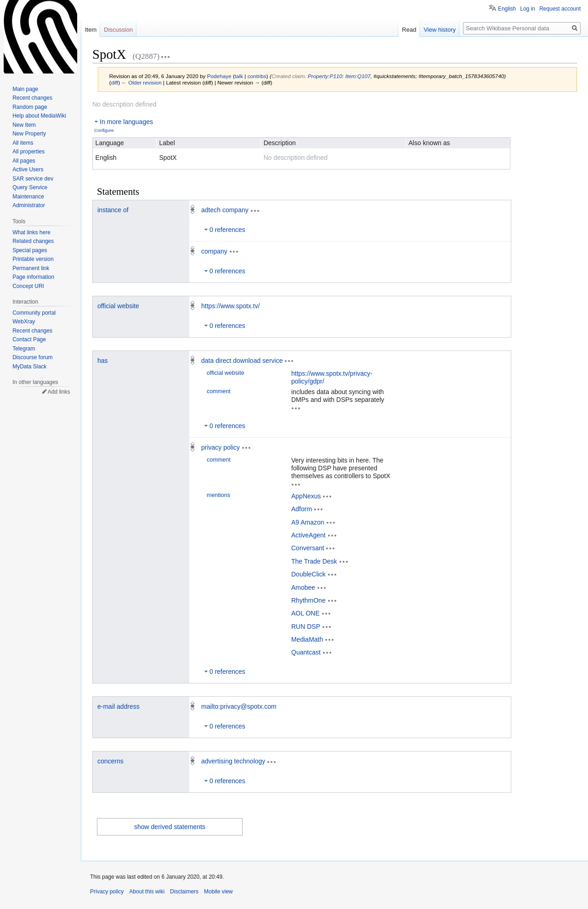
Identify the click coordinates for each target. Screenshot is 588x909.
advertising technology (233, 761)
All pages (24, 161)
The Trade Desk (314, 561)
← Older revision (141, 82)
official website (118, 306)
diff (115, 82)
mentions (218, 495)
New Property (29, 134)
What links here (31, 232)
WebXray (24, 322)
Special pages (30, 250)
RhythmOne (308, 600)
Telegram (24, 349)
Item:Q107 (358, 76)
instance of (113, 210)
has (103, 361)
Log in (528, 9)
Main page (25, 89)
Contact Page (29, 339)
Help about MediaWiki (39, 116)
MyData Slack (29, 367)
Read (409, 30)
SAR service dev (33, 179)
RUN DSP (306, 626)
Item (91, 30)
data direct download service (242, 361)
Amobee (303, 587)
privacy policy (220, 447)
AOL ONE (305, 613)
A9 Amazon (308, 522)
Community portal (34, 313)
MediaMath (307, 639)
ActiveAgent (308, 535)
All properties (28, 152)
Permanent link (31, 268)
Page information (33, 277)
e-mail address (119, 706)
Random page (30, 107)
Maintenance (28, 197)
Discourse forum (32, 357)
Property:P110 (325, 76)
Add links (59, 392)
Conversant (308, 548)
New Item (24, 125)
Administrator (29, 205)
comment (219, 391)
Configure (104, 130)
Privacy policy (107, 892)
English (507, 9)
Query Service (30, 187)
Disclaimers (184, 892)
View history (440, 30)
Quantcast (306, 652)
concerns (110, 761)
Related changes (33, 241)
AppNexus (306, 496)
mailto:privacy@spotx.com (239, 706)
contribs (257, 76)
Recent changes (32, 98)
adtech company (225, 210)
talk (239, 76)
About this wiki (147, 892)
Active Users (28, 169)
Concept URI (28, 286)
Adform (302, 509)
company (214, 251)
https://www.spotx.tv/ (231, 306)
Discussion (118, 30)
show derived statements (170, 827)
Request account (560, 9)
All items (23, 143)
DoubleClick (308, 574)
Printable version (33, 259)
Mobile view (218, 892)
